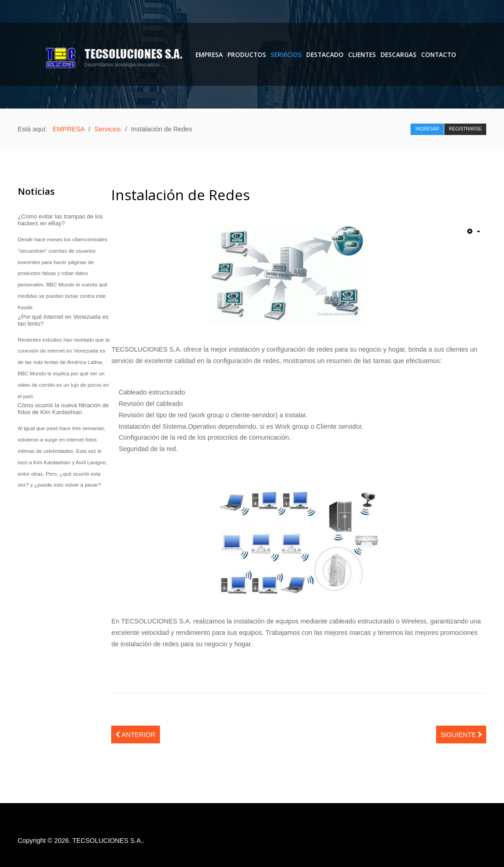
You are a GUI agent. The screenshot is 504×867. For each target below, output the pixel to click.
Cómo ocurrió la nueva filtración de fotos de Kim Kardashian (63, 409)
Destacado (325, 55)
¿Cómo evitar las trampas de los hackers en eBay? (60, 220)
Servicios (286, 55)
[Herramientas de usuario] (474, 231)
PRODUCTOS (247, 55)
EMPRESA (209, 55)
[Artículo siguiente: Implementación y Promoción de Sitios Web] (461, 735)
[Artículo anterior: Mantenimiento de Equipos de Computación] (136, 735)
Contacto (439, 55)
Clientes (362, 55)
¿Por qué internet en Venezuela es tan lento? (63, 320)
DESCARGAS (399, 55)
